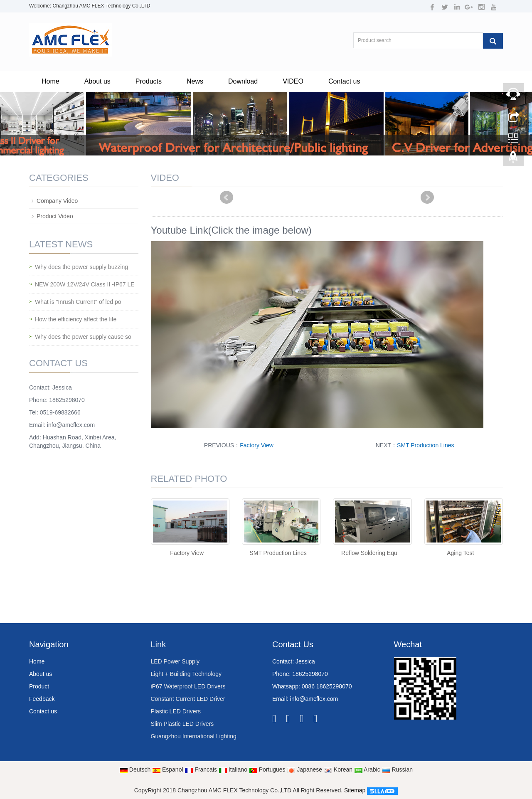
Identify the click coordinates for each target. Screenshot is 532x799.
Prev (227, 197)
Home (50, 81)
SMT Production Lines (425, 445)
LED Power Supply (175, 661)
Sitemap (355, 790)
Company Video (57, 201)
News (195, 81)
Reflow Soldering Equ (369, 553)
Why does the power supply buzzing (81, 267)
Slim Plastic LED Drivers (182, 724)
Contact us (344, 81)
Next (427, 197)
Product (39, 686)
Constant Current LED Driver (188, 699)
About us (97, 81)
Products (149, 81)
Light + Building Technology (186, 674)
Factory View (257, 445)
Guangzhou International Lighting (194, 736)
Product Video (55, 216)
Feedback (42, 699)
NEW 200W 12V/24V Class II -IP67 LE (85, 284)
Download (243, 81)
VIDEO (293, 81)
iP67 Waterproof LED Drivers (188, 686)
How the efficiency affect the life (76, 319)
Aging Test (460, 553)
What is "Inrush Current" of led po (78, 302)
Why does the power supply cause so (83, 337)
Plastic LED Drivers (176, 711)
